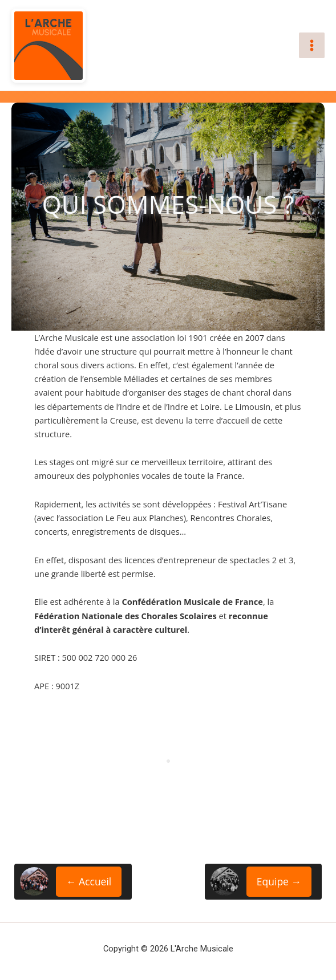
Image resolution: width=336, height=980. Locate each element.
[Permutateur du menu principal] (312, 45)
